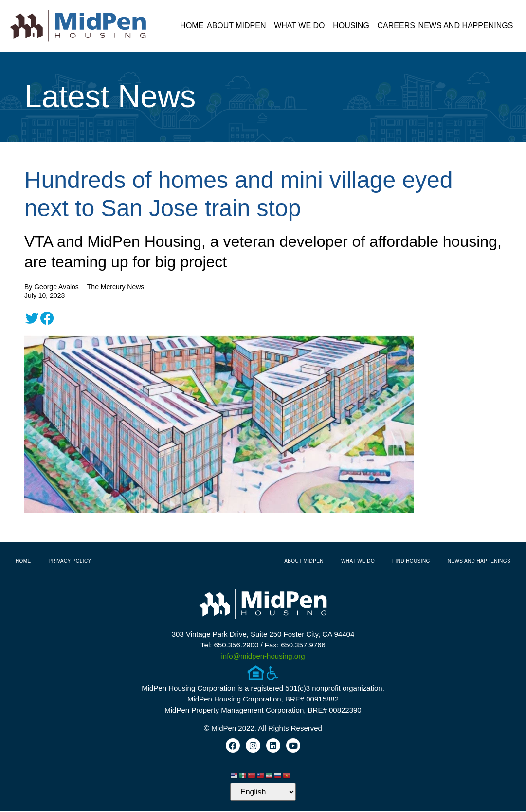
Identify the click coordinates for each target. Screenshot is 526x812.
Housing (354, 26)
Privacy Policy (70, 561)
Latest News (110, 96)
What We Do (302, 26)
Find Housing (411, 561)
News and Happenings (468, 26)
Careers (396, 26)
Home (192, 26)
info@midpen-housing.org (263, 656)
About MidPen (239, 26)
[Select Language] (263, 793)
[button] (32, 318)
